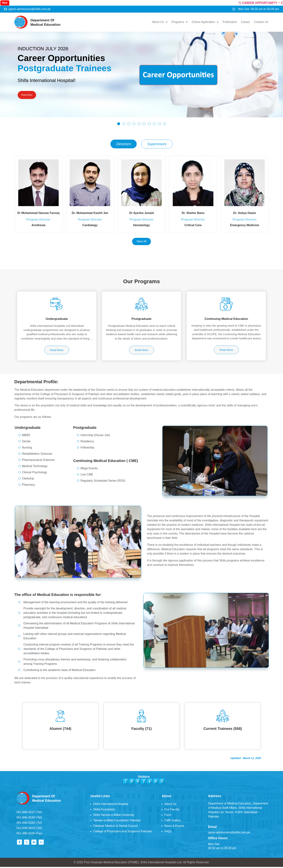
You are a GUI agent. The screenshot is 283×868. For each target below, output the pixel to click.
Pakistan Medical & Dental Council (115, 827)
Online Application (206, 22)
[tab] (124, 143)
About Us (160, 22)
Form (168, 816)
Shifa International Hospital (111, 805)
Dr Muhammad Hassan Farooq (38, 211)
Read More (30, 94)
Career (246, 21)
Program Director (39, 221)
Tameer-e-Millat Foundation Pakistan (117, 822)
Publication (230, 21)
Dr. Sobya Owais (244, 211)
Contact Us (261, 21)
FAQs (168, 833)
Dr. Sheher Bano (193, 211)
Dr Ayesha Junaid (142, 211)
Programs (180, 22)
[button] (119, 122)
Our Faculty (172, 811)
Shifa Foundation (104, 811)
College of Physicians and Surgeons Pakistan (123, 833)
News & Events (174, 827)
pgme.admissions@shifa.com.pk (229, 833)
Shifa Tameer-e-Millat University (114, 816)
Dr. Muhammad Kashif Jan (90, 211)
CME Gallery (173, 822)
